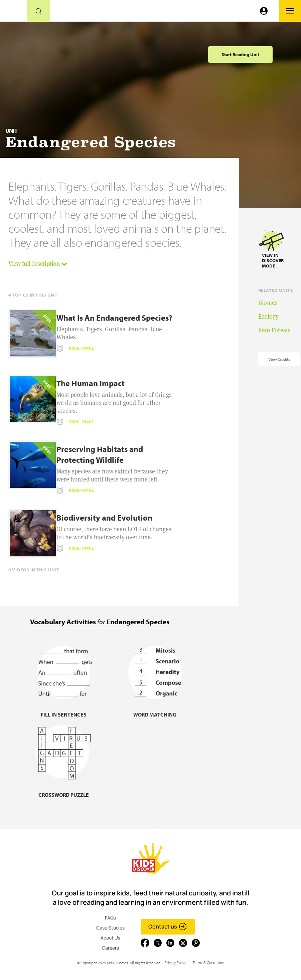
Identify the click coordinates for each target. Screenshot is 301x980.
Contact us (168, 927)
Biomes (268, 303)
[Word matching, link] (155, 710)
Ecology (268, 316)
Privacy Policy (175, 962)
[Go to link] (13, 13)
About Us (110, 938)
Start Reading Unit (240, 55)
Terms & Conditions (208, 962)
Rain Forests (274, 330)
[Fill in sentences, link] (63, 710)
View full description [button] (38, 264)
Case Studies (110, 928)
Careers (110, 948)
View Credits (279, 359)
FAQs (110, 918)
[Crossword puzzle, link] (63, 791)
